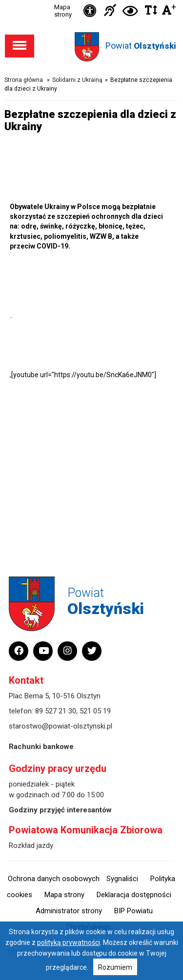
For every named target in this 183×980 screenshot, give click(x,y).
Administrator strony (69, 911)
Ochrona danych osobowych (54, 879)
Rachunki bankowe (41, 747)
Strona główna (24, 80)
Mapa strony (63, 11)
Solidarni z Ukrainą (77, 80)
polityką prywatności (69, 942)
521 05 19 (95, 711)
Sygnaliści (122, 879)
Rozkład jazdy (31, 845)
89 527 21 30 (56, 711)
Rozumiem (115, 967)
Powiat (141, 46)
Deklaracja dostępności (134, 895)
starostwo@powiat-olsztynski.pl (61, 726)
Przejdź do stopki (92, 0)
